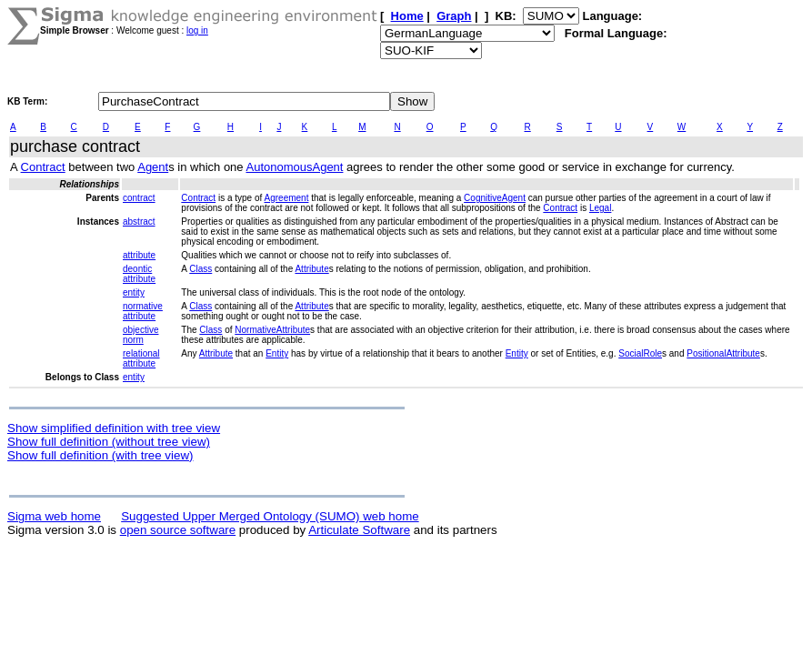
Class (200, 269)
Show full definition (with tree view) (100, 455)
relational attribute (141, 358)
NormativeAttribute (272, 330)
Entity (277, 353)
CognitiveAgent (495, 198)
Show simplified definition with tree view (114, 428)
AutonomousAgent (294, 167)
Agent (153, 167)
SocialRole (640, 353)
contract (139, 198)
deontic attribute (139, 274)
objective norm (140, 335)
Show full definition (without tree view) (109, 442)
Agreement (287, 198)
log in (197, 30)
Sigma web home (54, 516)
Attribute (311, 269)
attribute (139, 255)
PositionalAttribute (723, 353)
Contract (43, 167)
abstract (139, 222)
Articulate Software (359, 530)
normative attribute (143, 311)
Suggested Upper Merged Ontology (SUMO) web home (270, 516)
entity (134, 292)
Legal (600, 208)
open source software (178, 530)
